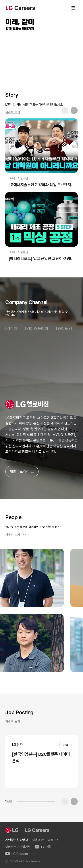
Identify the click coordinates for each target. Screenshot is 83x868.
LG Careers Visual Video (41, 56)
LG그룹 (43, 847)
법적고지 (53, 840)
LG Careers (17, 854)
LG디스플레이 (37, 329)
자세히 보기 (16, 112)
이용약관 (38, 840)
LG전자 (11, 329)
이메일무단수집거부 (18, 847)
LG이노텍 (64, 329)
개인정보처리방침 (17, 840)
